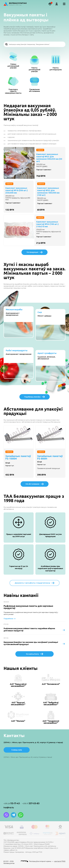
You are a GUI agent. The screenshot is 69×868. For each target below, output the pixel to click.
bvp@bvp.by (9, 807)
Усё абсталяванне (35, 484)
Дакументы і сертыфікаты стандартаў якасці (35, 583)
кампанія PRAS (60, 861)
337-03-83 (31, 803)
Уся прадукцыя (35, 252)
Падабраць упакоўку (35, 397)
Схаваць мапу (17, 750)
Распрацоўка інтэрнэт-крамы (40, 861)
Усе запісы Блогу (35, 654)
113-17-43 (12, 803)
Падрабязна (10, 619)
